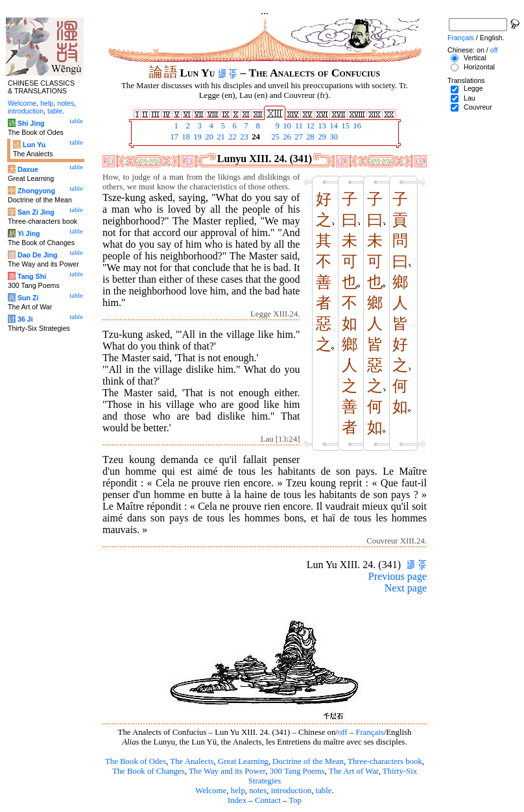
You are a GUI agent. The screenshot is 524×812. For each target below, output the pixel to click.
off (343, 732)
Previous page (398, 576)
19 (196, 137)
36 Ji (25, 319)
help (238, 791)
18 (185, 137)
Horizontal (479, 67)
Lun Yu (34, 145)
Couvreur (478, 107)
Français (369, 732)
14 (333, 126)
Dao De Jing (38, 255)
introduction (292, 791)
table (324, 791)
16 (356, 126)
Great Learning (243, 761)
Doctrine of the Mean (308, 761)
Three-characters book (385, 761)
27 (298, 137)
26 (286, 137)
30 (333, 137)
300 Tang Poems (297, 771)
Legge (473, 88)
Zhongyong (36, 191)
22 (232, 137)
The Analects (192, 761)
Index (237, 800)
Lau (470, 98)
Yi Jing (29, 233)
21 (220, 137)
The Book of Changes (149, 771)
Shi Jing (31, 123)
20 (208, 137)
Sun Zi (28, 298)
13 (321, 126)
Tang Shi (32, 276)
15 (344, 126)
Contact (268, 800)
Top (295, 800)
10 (286, 126)
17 (173, 137)
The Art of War (354, 771)
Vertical (475, 58)
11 (298, 126)
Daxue (28, 169)
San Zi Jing (36, 212)
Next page (406, 588)
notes (258, 791)
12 (309, 126)
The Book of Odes (136, 761)
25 (274, 137)
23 (243, 137)
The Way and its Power (227, 771)
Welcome (211, 791)
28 (309, 137)
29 (321, 137)
